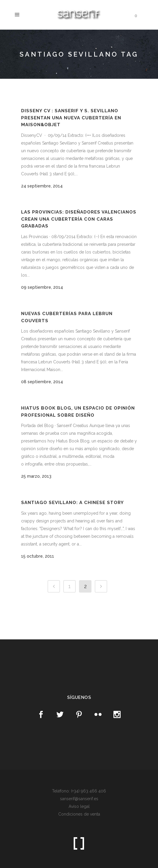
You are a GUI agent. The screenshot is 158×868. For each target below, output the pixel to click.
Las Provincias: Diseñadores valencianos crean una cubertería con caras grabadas (79, 219)
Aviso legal (79, 806)
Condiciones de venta (79, 814)
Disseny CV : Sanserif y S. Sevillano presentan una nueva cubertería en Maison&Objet (71, 118)
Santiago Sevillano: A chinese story (72, 503)
